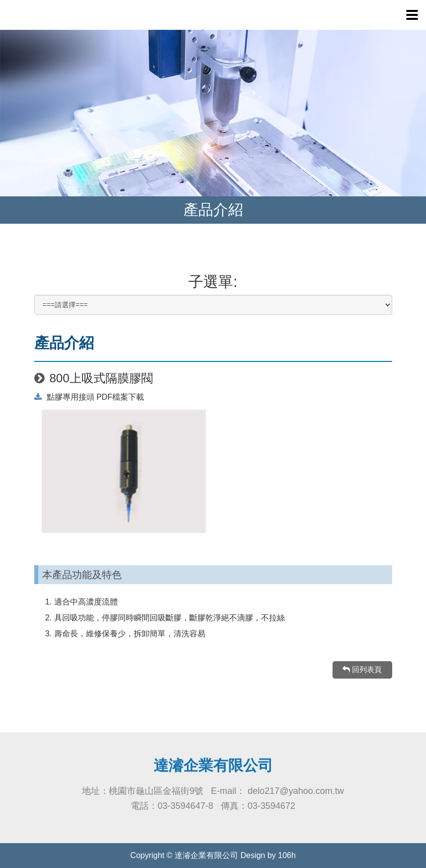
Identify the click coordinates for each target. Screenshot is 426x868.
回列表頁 (362, 669)
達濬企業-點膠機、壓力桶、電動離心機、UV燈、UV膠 (75, 15)
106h (287, 855)
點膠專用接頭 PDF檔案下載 (89, 397)
